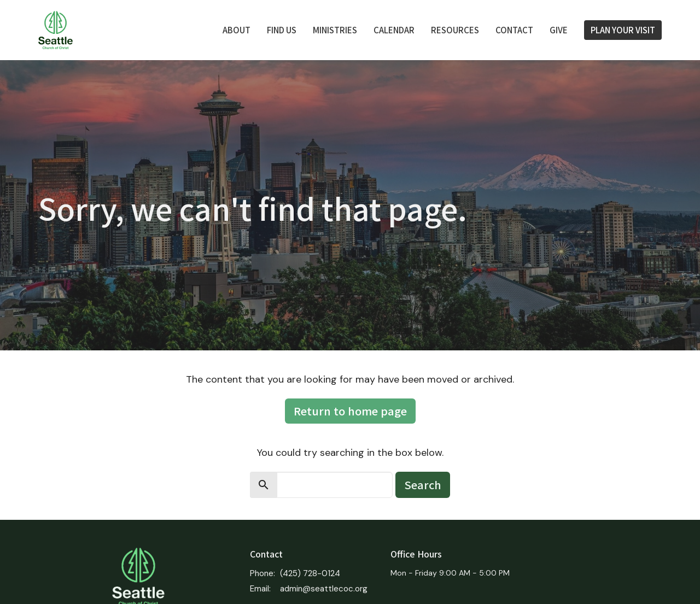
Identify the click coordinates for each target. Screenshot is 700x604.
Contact (514, 30)
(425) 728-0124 (310, 573)
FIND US (282, 30)
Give (559, 30)
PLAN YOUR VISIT (623, 30)
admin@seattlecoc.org (324, 589)
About (237, 30)
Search (423, 485)
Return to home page (350, 411)
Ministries (335, 30)
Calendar (394, 30)
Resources (455, 30)
